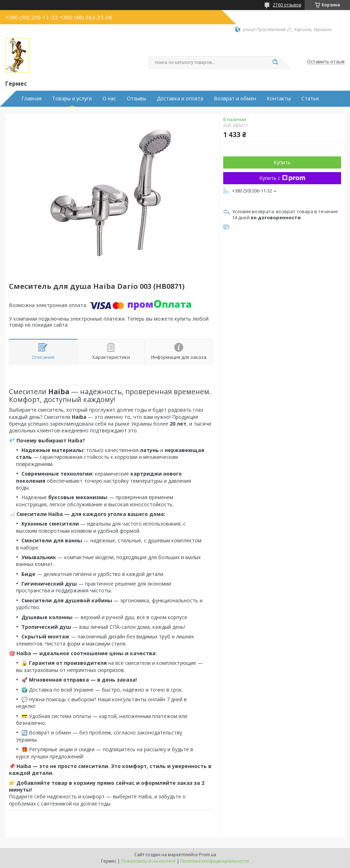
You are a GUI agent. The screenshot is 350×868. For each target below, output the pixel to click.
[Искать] (275, 62)
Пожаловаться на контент (148, 861)
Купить (282, 162)
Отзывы (136, 99)
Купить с (282, 178)
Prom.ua (207, 855)
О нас (109, 99)
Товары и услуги (72, 99)
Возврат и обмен (235, 99)
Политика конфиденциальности (215, 861)
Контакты (279, 99)
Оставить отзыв (326, 62)
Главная (31, 99)
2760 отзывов (287, 5)
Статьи (310, 99)
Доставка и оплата (180, 99)
